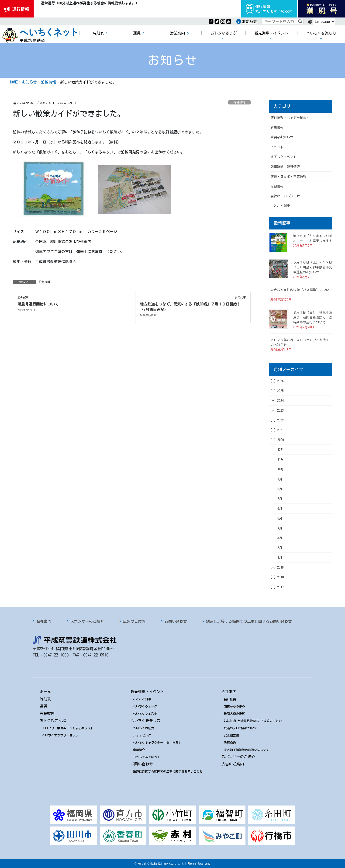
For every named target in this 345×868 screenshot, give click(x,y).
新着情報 (277, 127)
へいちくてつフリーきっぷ (60, 735)
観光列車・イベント (147, 692)
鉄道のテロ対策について (240, 728)
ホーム (45, 692)
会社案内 (44, 621)
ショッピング (142, 735)
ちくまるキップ (100, 152)
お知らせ (249, 21)
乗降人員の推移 (234, 714)
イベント (277, 147)
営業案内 (47, 713)
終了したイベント (283, 157)
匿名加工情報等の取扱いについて (247, 750)
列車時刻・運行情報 (285, 167)
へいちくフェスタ (145, 714)
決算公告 (230, 743)
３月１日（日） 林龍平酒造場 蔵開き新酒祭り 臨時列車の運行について (313, 317)
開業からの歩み (234, 707)
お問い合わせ (176, 621)
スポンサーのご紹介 (87, 621)
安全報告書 (231, 735)
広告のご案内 (134, 621)
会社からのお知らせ (285, 196)
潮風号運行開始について (38, 304)
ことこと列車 (280, 206)
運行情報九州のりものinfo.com (269, 9)
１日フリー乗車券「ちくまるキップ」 (68, 728)
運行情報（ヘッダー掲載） (290, 118)
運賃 (43, 706)
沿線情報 (239, 102)
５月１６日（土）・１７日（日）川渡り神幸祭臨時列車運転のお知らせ (313, 267)
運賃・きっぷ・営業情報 (288, 177)
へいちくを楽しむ (145, 721)
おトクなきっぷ (53, 721)
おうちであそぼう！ (147, 757)
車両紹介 (139, 750)
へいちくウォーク (145, 707)
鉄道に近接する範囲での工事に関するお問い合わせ (249, 621)
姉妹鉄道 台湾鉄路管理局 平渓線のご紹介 (253, 721)
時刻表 (45, 699)
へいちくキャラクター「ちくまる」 (157, 743)
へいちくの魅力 (143, 728)
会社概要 (230, 699)
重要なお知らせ (282, 137)
